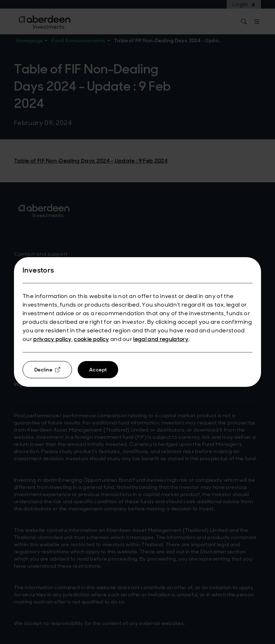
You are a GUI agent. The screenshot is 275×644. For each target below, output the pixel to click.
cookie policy (91, 339)
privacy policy (52, 339)
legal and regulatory (161, 339)
